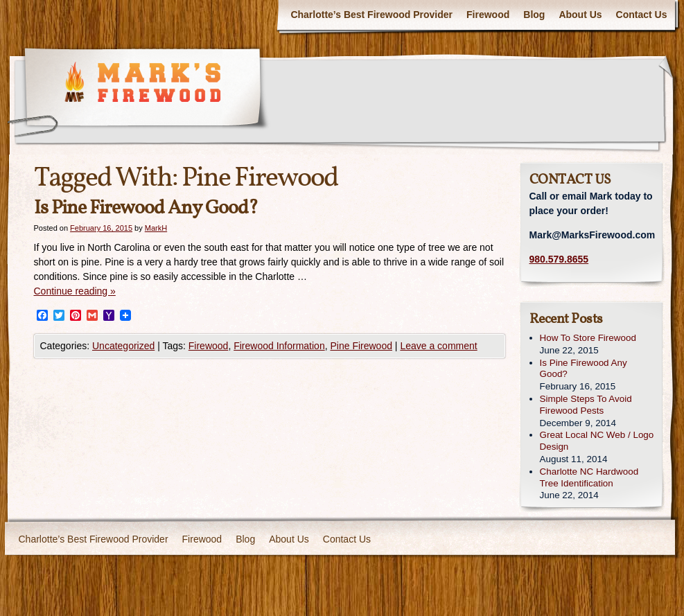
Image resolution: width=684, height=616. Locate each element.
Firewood (488, 15)
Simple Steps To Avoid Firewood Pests (586, 405)
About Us (580, 15)
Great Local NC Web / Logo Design (597, 441)
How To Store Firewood (588, 338)
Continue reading (75, 291)
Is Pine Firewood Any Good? (146, 208)
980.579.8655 (559, 259)
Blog (534, 15)
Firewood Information (279, 346)
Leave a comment (438, 346)
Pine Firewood (361, 346)
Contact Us (642, 15)
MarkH (156, 228)
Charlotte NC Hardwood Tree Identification (589, 477)
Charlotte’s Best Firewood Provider (371, 15)
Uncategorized (123, 346)
